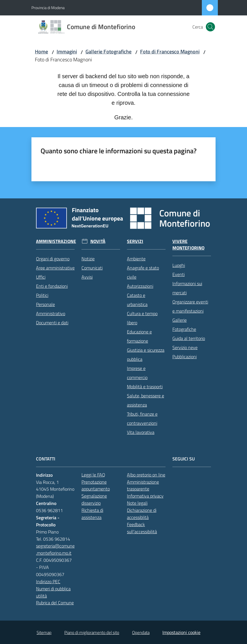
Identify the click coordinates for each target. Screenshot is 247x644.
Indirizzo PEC (48, 581)
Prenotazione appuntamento (96, 485)
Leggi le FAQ (93, 475)
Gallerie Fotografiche (108, 52)
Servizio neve (185, 347)
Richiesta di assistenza (92, 514)
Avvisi (87, 277)
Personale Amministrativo (51, 309)
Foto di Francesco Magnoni (170, 52)
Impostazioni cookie (181, 632)
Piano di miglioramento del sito (92, 632)
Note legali (137, 503)
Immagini (67, 52)
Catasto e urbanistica (137, 300)
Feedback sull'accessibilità (142, 528)
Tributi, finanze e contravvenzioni (142, 418)
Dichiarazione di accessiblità (142, 514)
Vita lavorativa (141, 432)
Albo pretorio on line (146, 475)
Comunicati (92, 268)
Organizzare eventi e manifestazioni (190, 306)
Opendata (141, 632)
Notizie (88, 259)
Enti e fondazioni (52, 286)
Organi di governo (53, 259)
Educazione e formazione (139, 336)
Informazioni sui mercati (187, 288)
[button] (210, 27)
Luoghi (179, 265)
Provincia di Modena (48, 8)
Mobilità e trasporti (145, 387)
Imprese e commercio (137, 373)
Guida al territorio (189, 338)
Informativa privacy (145, 496)
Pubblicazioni (185, 357)
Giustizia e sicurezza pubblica (146, 355)
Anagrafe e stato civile (143, 272)
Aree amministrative (55, 268)
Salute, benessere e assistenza (146, 400)
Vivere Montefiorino (188, 245)
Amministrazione (56, 241)
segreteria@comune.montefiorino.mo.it (55, 549)
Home (41, 52)
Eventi (179, 274)
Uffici (41, 277)
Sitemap (44, 632)
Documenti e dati (52, 323)
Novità (98, 241)
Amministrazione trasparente (143, 485)
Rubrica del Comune (55, 603)
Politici (42, 295)
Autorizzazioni (140, 286)
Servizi (135, 241)
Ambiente (136, 259)
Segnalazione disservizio (94, 499)
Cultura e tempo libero (142, 318)
